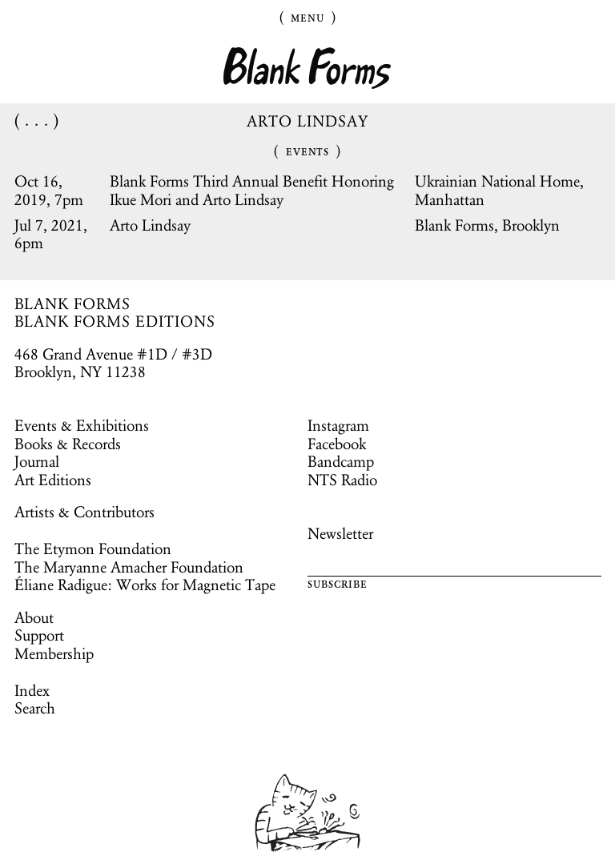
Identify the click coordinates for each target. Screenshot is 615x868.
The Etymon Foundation (93, 549)
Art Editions (53, 480)
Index (32, 690)
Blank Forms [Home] (307, 68)
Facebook (337, 444)
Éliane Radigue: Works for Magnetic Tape (145, 585)
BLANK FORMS (73, 303)
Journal (37, 461)
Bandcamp (341, 461)
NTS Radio (342, 480)
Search (35, 708)
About (34, 617)
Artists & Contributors (84, 512)
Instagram (338, 425)
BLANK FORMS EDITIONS (115, 321)
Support (39, 635)
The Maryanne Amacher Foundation (129, 567)
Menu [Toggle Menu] (307, 17)
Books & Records (68, 444)
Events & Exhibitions (82, 425)
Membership (54, 653)
